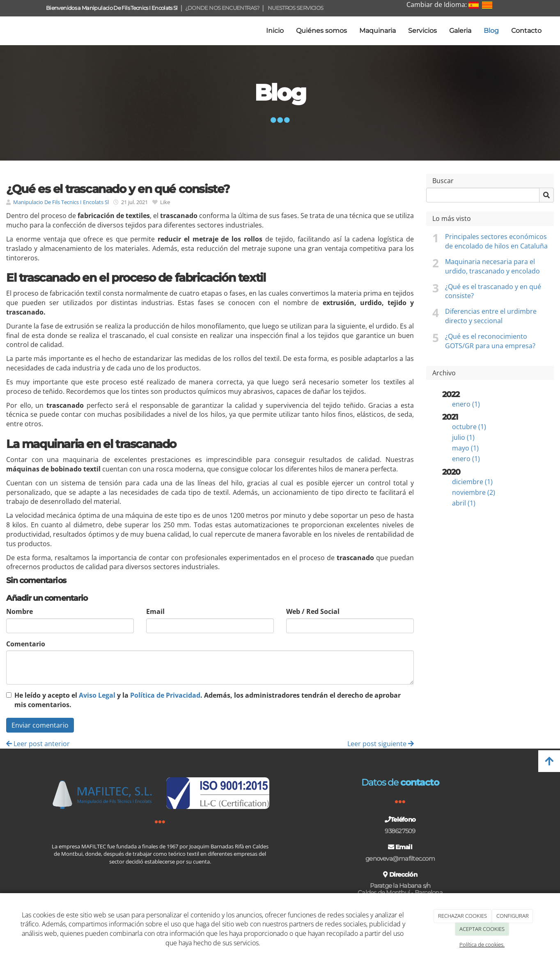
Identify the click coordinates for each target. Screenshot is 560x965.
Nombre (20, 611)
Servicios (422, 31)
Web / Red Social (313, 611)
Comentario (26, 644)
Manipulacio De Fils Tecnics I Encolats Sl (61, 202)
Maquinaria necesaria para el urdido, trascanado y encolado (492, 266)
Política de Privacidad (165, 695)
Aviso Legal (97, 695)
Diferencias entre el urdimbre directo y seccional (491, 316)
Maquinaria (378, 31)
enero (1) (466, 404)
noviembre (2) (474, 492)
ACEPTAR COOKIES (482, 929)
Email (155, 611)
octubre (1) (469, 427)
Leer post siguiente (381, 744)
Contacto (526, 31)
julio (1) (463, 437)
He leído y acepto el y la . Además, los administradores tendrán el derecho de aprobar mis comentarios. (208, 700)
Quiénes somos (321, 31)
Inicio (275, 31)
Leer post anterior (38, 744)
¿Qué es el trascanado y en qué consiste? (493, 291)
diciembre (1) (472, 482)
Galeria (460, 31)
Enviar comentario (40, 725)
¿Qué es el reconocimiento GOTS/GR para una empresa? (490, 341)
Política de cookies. (482, 944)
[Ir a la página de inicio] (4, 31)
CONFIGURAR (513, 916)
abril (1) (464, 503)
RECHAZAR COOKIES (462, 916)
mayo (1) (465, 448)
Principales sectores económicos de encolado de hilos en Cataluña (496, 241)
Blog (491, 31)
